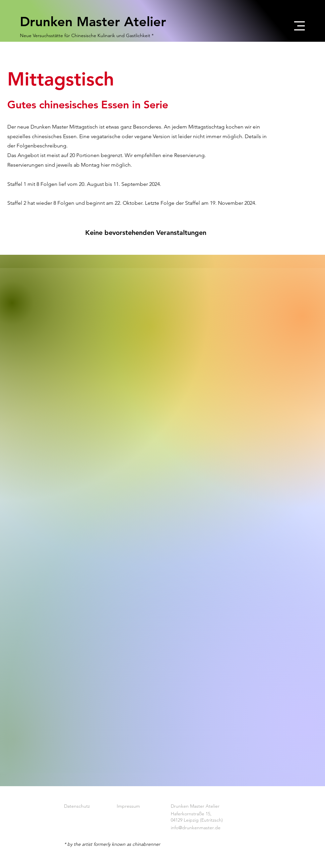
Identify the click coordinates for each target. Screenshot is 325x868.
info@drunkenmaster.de (196, 828)
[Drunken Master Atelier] (99, 22)
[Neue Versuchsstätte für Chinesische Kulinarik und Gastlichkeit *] (87, 36)
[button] (299, 26)
